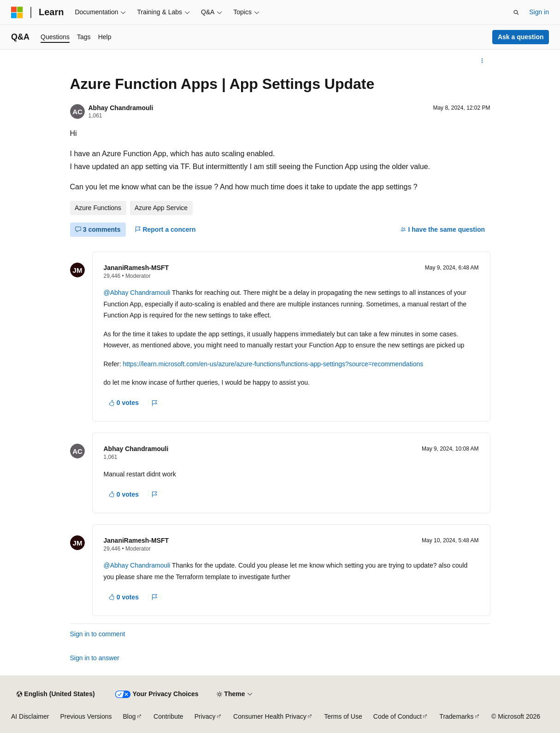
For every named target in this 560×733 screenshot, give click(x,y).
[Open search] (516, 12)
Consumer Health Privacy (270, 716)
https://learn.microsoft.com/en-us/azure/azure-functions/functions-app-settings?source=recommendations (273, 364)
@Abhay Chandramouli (137, 293)
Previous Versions (86, 716)
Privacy (205, 716)
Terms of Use (343, 716)
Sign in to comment (98, 634)
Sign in (539, 12)
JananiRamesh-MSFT (136, 268)
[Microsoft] (17, 12)
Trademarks (456, 716)
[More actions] (482, 61)
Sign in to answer (95, 658)
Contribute (168, 716)
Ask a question (521, 37)
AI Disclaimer (30, 716)
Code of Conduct (398, 716)
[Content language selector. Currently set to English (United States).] (56, 694)
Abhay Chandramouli (121, 108)
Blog (130, 716)
